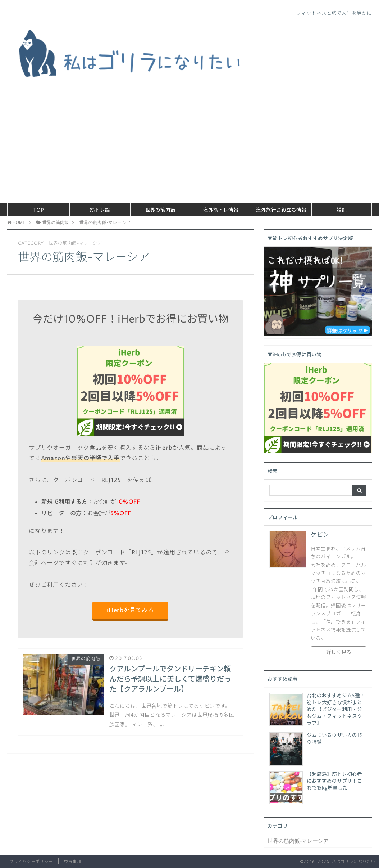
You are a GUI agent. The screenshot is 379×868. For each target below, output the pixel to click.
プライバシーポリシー (31, 862)
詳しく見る (339, 652)
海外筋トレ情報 (221, 210)
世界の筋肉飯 (160, 210)
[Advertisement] (189, 149)
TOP (38, 210)
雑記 (342, 210)
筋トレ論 (100, 210)
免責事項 (73, 862)
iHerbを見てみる (130, 610)
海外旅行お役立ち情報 (281, 210)
